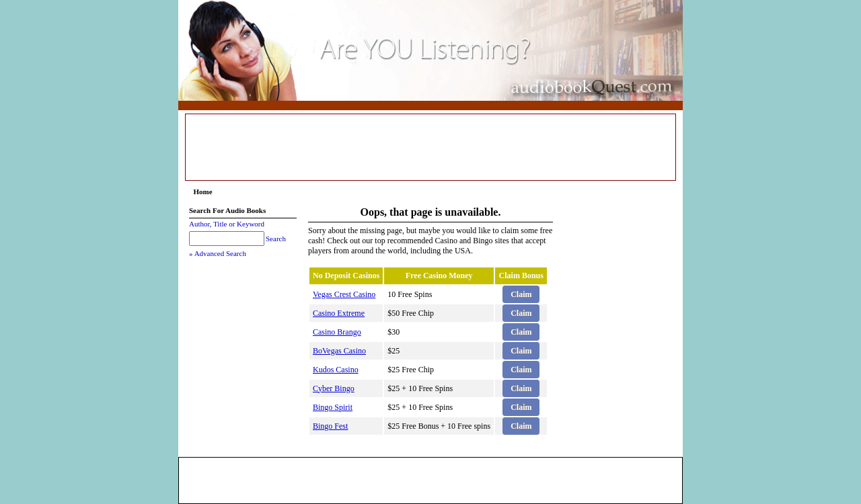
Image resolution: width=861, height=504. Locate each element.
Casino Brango (337, 332)
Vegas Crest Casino (344, 294)
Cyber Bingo (334, 388)
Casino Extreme (339, 313)
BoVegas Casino (339, 351)
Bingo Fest (330, 426)
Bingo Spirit (333, 407)
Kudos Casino (336, 370)
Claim (521, 294)
